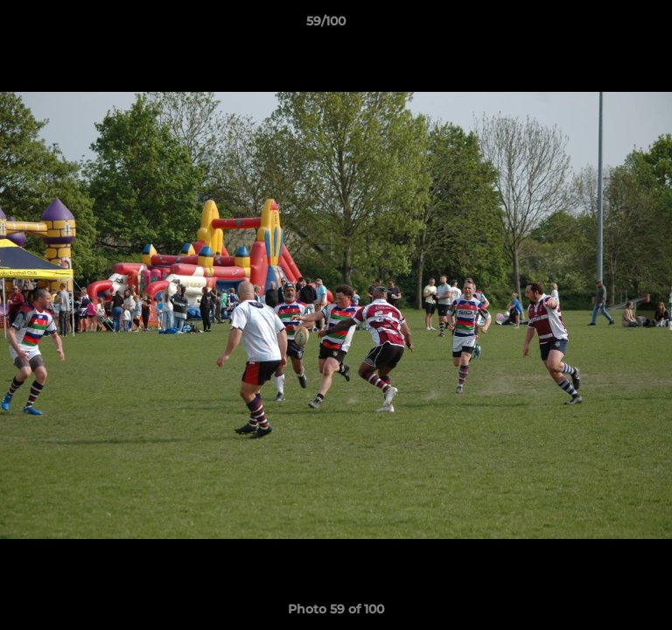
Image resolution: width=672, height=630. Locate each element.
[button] (609, 25)
